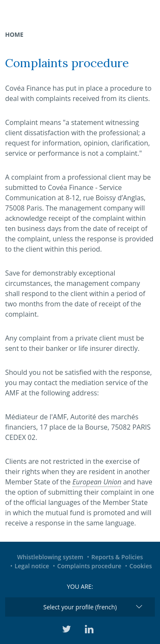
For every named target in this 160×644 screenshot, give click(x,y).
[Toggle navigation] (148, 11)
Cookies (141, 566)
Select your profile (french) (80, 607)
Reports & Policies (117, 557)
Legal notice (32, 566)
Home (14, 34)
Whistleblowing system (50, 557)
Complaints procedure (89, 566)
